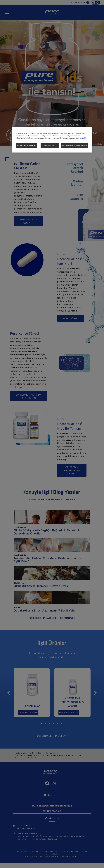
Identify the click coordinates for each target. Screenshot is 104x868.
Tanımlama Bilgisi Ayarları (26, 145)
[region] (52, 140)
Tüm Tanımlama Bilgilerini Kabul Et (75, 145)
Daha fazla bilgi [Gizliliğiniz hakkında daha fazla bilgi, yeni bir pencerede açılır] (81, 138)
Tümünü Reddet (50, 145)
